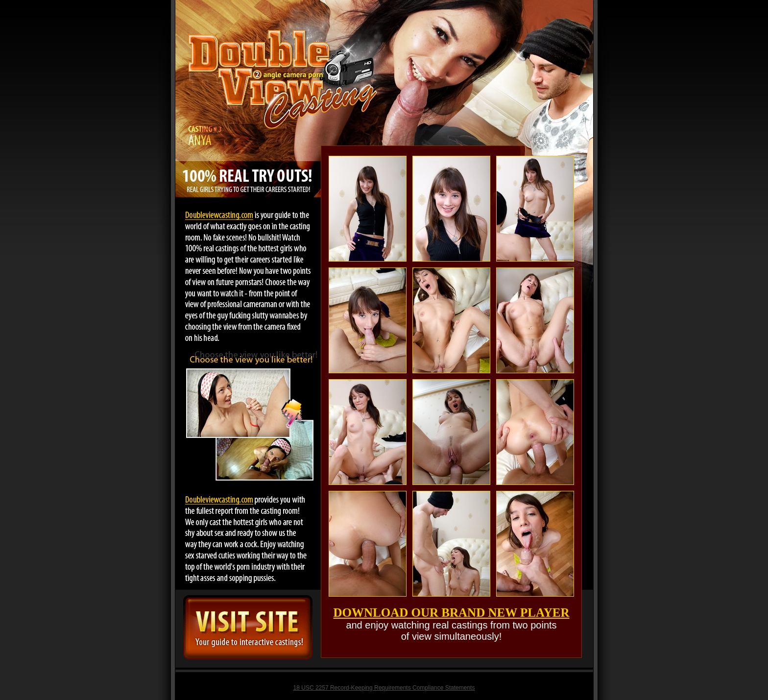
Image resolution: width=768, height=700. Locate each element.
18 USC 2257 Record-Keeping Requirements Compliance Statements (384, 688)
